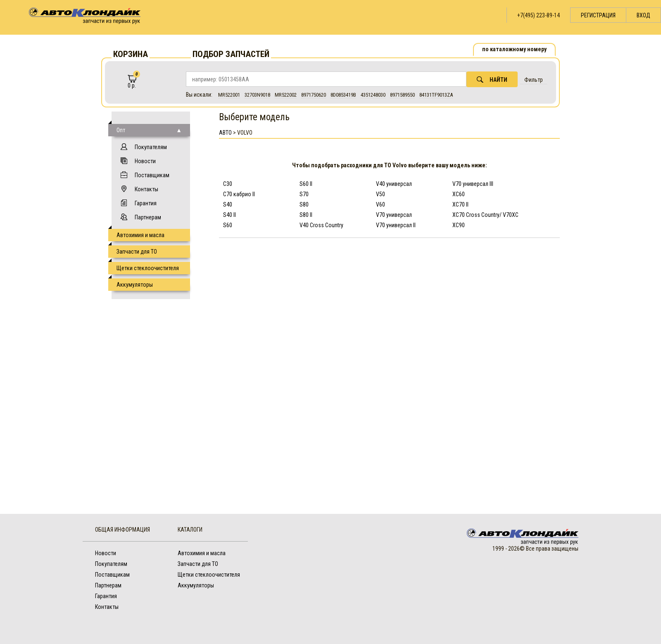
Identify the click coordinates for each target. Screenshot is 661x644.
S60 (228, 225)
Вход (643, 15)
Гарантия (146, 203)
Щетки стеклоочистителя (148, 268)
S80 (304, 204)
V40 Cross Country (321, 225)
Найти (492, 80)
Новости (145, 161)
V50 (380, 194)
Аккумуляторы (135, 285)
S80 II (306, 215)
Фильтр (534, 80)
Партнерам (148, 217)
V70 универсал (394, 215)
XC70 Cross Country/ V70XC (485, 215)
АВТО (225, 133)
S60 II (306, 184)
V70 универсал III (473, 184)
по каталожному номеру (514, 49)
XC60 (459, 194)
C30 (228, 184)
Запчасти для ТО (137, 252)
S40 (228, 204)
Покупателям (151, 147)
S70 (304, 194)
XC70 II (460, 204)
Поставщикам (152, 175)
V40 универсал (394, 184)
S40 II (229, 215)
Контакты (146, 189)
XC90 (459, 225)
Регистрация (598, 15)
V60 (380, 204)
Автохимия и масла (140, 235)
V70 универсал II (396, 225)
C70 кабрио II (239, 194)
